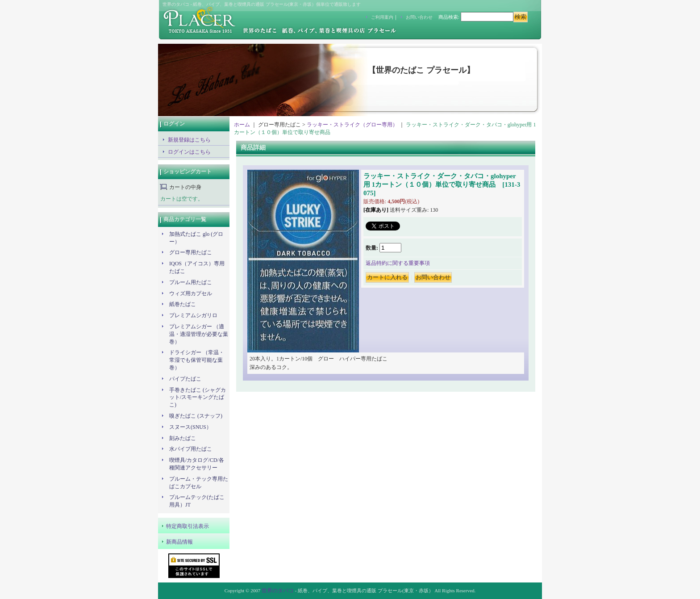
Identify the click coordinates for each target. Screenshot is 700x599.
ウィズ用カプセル (191, 293)
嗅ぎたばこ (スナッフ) (196, 416)
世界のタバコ (278, 591)
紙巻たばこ (183, 304)
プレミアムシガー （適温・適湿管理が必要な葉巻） (199, 334)
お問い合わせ (419, 17)
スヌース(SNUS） (190, 427)
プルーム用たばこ (191, 282)
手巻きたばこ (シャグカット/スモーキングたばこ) (198, 398)
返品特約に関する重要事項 (398, 263)
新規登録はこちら (189, 140)
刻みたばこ (183, 438)
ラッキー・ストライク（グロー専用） (352, 125)
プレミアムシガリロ (193, 315)
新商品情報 (179, 542)
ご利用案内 (382, 17)
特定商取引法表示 (187, 526)
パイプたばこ (185, 379)
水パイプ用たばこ (191, 449)
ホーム (242, 125)
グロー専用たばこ (191, 252)
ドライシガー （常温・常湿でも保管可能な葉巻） (197, 360)
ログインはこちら (189, 152)
